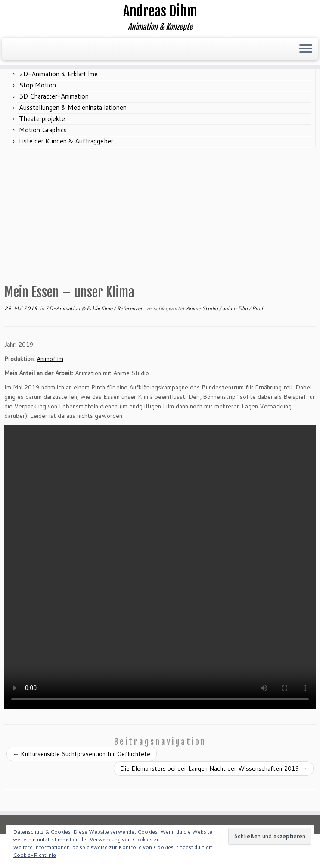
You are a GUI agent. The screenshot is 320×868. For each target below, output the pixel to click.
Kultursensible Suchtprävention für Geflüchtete (82, 754)
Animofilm (50, 359)
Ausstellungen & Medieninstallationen (73, 107)
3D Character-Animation (54, 96)
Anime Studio (203, 308)
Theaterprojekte (42, 119)
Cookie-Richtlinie (34, 855)
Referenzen (131, 308)
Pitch (258, 308)
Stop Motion (37, 85)
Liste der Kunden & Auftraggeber (66, 141)
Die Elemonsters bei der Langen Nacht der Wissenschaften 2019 (214, 768)
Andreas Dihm (160, 11)
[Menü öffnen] (306, 49)
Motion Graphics (43, 130)
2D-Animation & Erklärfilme (58, 74)
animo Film (236, 308)
